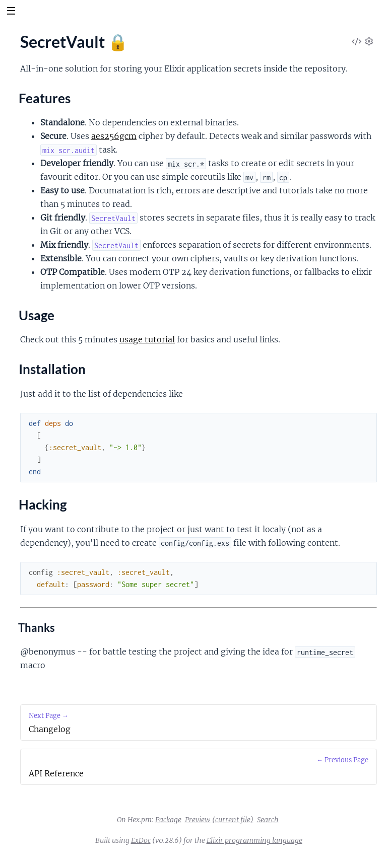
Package (168, 820)
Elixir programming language (254, 840)
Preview (198, 820)
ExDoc (141, 840)
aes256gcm (114, 136)
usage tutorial (147, 339)
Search (268, 820)
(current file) (233, 820)
